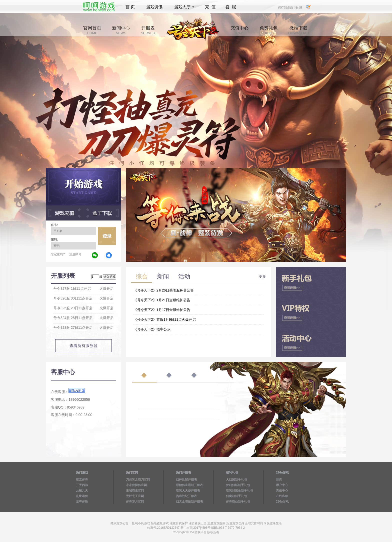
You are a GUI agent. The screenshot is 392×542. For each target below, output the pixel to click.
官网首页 (92, 30)
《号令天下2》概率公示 (152, 329)
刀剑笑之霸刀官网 (138, 479)
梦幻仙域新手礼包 (238, 485)
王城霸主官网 (135, 490)
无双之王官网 (135, 496)
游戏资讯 (154, 7)
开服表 (148, 30)
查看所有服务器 (83, 346)
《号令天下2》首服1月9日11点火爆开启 (165, 319)
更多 (262, 276)
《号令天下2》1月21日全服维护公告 (162, 300)
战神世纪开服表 (186, 479)
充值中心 (239, 30)
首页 (130, 7)
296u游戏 (282, 501)
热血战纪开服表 (186, 496)
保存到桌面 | (286, 7)
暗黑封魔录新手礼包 (239, 490)
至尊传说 (82, 501)
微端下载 (298, 30)
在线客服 (282, 496)
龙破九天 (82, 490)
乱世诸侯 (82, 496)
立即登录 (107, 236)
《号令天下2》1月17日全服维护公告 (162, 310)
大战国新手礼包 (236, 479)
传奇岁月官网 (135, 501)
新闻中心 (121, 30)
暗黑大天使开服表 (188, 490)
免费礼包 (268, 30)
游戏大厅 (183, 7)
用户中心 (282, 485)
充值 (210, 7)
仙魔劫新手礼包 (236, 496)
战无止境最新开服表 (189, 501)
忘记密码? (58, 254)
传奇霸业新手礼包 (238, 501)
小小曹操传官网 (136, 485)
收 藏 (299, 7)
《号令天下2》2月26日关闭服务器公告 (164, 290)
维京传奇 (82, 479)
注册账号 (75, 254)
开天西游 (82, 485)
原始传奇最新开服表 (189, 485)
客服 (231, 7)
